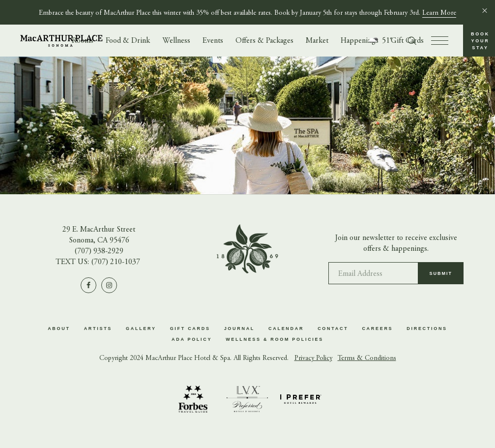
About (59, 329)
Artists (98, 329)
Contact (333, 329)
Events (213, 41)
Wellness (176, 41)
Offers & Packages (264, 41)
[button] (479, 41)
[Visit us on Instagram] (109, 285)
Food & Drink (128, 41)
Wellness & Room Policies (275, 339)
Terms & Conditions (367, 358)
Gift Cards (190, 329)
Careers (377, 329)
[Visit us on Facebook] (88, 285)
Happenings (360, 41)
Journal (239, 329)
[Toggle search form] (412, 41)
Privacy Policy (313, 358)
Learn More (439, 13)
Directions (427, 329)
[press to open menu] (440, 41)
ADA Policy (192, 339)
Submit (441, 277)
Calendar (286, 329)
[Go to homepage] (61, 41)
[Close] (485, 10)
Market (317, 41)
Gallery (141, 329)
